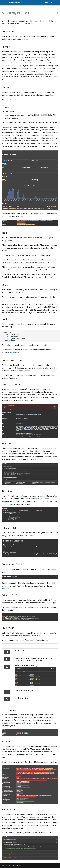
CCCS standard (7, 504)
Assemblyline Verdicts (10, 353)
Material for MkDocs (15, 866)
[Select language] (52, 3)
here (48, 345)
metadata (5, 589)
